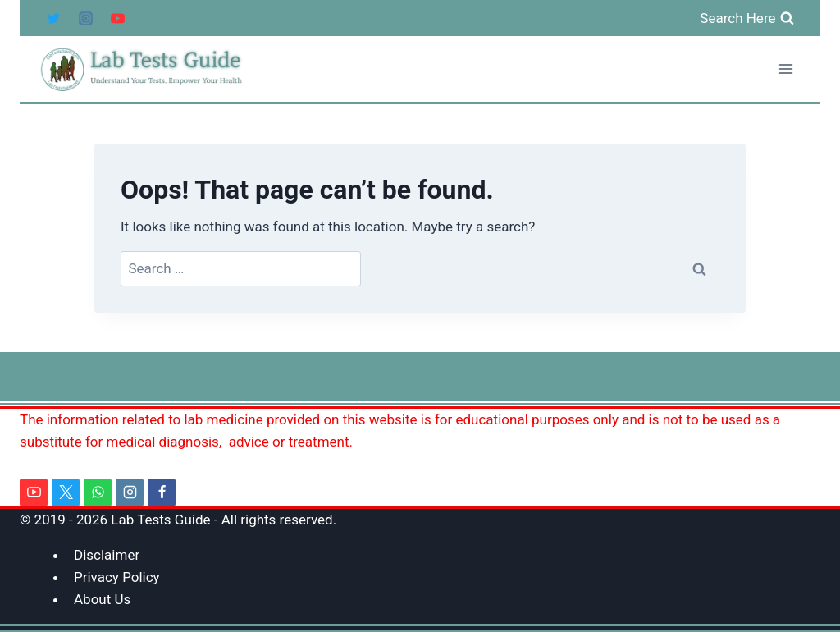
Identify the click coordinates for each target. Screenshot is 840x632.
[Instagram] (85, 18)
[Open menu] (785, 69)
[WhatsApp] (98, 492)
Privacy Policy (117, 577)
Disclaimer (107, 555)
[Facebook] (162, 492)
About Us (102, 599)
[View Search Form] (747, 18)
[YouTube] (117, 18)
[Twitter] (53, 18)
